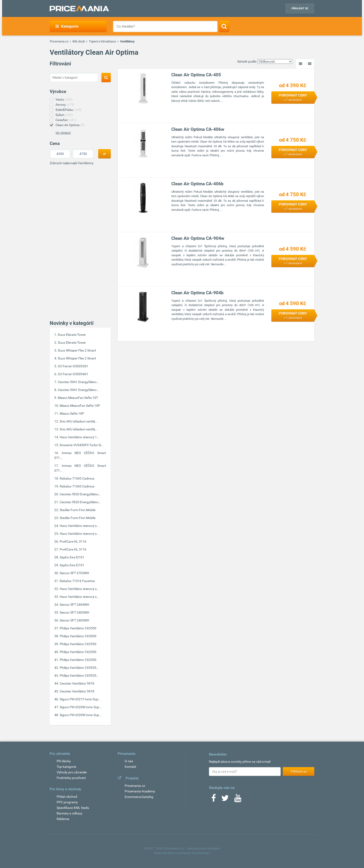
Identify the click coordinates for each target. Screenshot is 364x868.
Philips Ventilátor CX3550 (78, 628)
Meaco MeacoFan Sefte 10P (80, 406)
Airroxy (65, 105)
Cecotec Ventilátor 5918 (77, 683)
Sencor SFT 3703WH (74, 573)
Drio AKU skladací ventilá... (79, 421)
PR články (64, 761)
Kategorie (67, 26)
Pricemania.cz (59, 41)
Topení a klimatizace (102, 41)
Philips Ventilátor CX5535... (79, 668)
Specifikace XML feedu (73, 808)
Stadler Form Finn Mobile (78, 510)
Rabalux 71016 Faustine (77, 581)
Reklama (63, 819)
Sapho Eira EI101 (72, 557)
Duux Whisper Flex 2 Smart (77, 350)
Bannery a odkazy (70, 813)
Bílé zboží (79, 41)
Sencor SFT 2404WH (74, 605)
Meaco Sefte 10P (72, 413)
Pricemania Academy (140, 791)
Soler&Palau (69, 110)
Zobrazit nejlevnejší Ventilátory (72, 163)
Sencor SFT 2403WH (74, 612)
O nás (129, 761)
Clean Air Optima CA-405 (196, 75)
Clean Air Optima (70, 125)
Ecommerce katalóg (139, 797)
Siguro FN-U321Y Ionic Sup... (80, 699)
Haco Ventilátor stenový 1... (80, 437)
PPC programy (67, 802)
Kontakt (130, 767)
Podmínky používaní (71, 778)
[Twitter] (225, 800)
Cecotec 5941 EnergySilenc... (79, 382)
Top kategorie (66, 767)
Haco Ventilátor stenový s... (80, 526)
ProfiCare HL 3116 (73, 541)
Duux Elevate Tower (72, 335)
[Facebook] (214, 800)
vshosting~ (203, 853)
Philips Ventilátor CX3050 (78, 636)
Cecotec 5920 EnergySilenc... (80, 494)
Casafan (66, 120)
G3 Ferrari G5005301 (73, 366)
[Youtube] (238, 800)
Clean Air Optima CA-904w (198, 238)
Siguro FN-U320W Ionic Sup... (81, 707)
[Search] (224, 26)
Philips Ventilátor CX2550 (78, 644)
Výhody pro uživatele (72, 772)
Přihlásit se (300, 8)
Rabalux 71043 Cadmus (77, 478)
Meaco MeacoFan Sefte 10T (78, 398)
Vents (64, 99)
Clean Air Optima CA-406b (197, 184)
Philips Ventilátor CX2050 (78, 652)
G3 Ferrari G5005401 (73, 374)
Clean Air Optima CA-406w (198, 129)
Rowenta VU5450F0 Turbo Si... (82, 445)
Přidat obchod (67, 797)
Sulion (64, 115)
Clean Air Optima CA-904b (197, 293)
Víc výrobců (63, 133)
